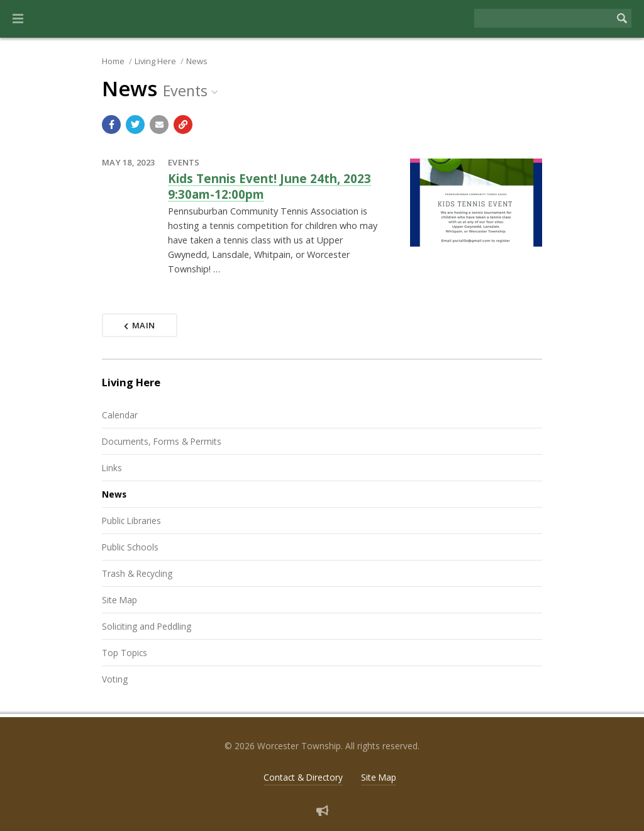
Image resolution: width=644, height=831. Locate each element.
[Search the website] (543, 18)
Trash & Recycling (137, 573)
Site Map (119, 600)
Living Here (155, 61)
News (197, 61)
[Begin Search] (622, 18)
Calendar (120, 415)
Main (140, 325)
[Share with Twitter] (135, 125)
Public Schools (130, 547)
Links (112, 468)
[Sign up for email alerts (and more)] (322, 811)
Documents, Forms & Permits (162, 441)
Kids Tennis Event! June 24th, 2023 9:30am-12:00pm (269, 186)
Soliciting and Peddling (147, 626)
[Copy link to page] (183, 125)
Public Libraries (131, 521)
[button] (18, 19)
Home (113, 61)
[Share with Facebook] (111, 125)
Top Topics (125, 653)
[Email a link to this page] (159, 125)
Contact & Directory (303, 777)
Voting (115, 679)
